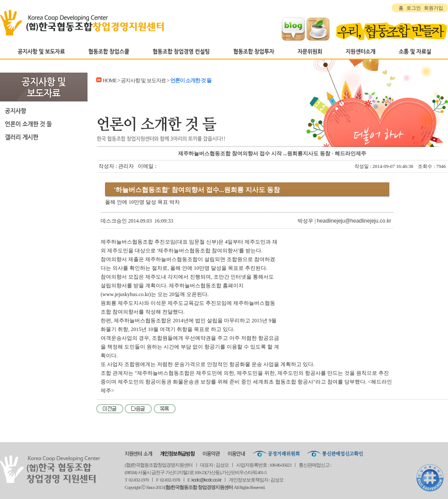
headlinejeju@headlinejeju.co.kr (354, 221)
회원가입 (434, 8)
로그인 (414, 8)
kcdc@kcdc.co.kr (206, 480)
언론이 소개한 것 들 (44, 124)
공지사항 (44, 111)
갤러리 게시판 (44, 137)
